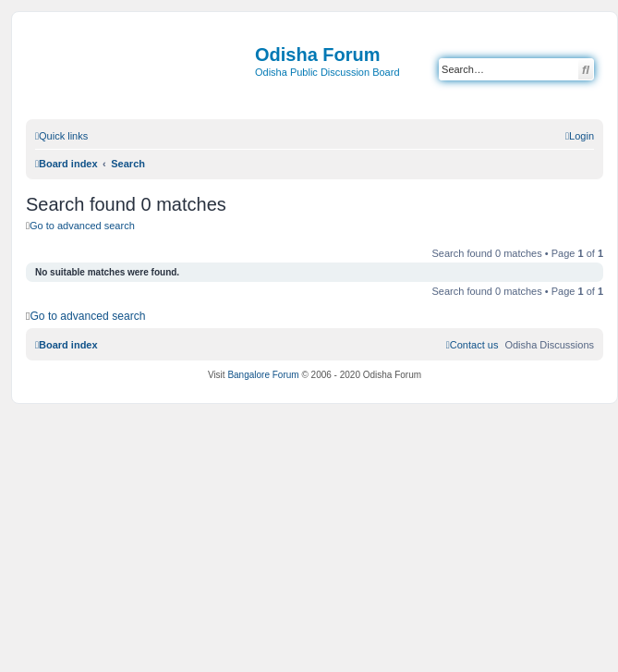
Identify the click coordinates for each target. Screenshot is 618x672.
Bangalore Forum (263, 375)
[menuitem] (580, 136)
